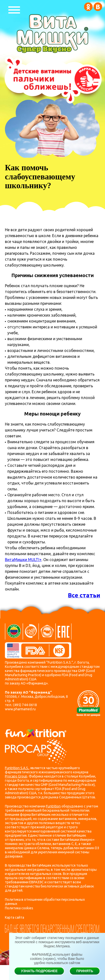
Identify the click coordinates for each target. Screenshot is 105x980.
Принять (85, 971)
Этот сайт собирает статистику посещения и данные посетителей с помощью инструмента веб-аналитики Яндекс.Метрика (57, 942)
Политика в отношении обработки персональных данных (45, 902)
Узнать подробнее (39, 971)
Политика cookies (19, 908)
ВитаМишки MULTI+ (23, 560)
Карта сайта (15, 917)
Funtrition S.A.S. (17, 768)
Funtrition (53, 806)
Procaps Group (16, 776)
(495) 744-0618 (25, 705)
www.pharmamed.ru (20, 709)
